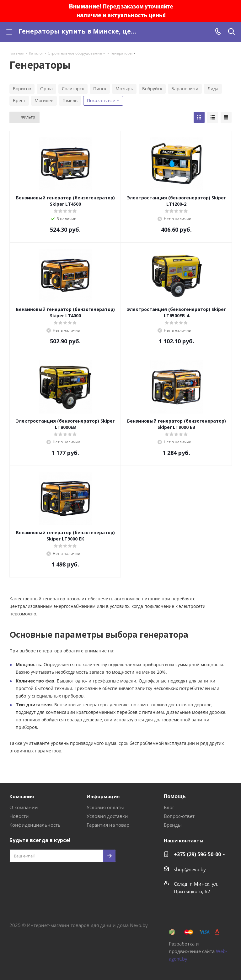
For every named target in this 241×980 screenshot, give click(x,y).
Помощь (175, 796)
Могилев (44, 100)
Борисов (22, 89)
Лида (213, 89)
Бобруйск (152, 89)
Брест (19, 100)
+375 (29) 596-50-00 (197, 854)
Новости (19, 816)
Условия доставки (107, 816)
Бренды (173, 825)
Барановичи (185, 89)
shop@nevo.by (190, 869)
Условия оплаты (105, 807)
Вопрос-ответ (179, 816)
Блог (169, 807)
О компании (24, 807)
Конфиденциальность (35, 825)
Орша (46, 89)
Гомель (70, 100)
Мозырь (124, 89)
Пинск (100, 89)
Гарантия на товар (108, 825)
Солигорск (73, 89)
